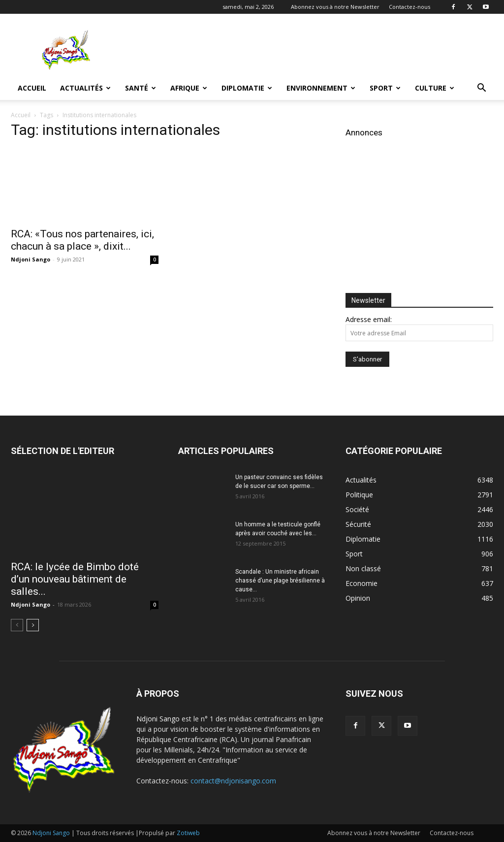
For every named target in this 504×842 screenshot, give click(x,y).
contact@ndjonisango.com (233, 781)
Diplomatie (247, 88)
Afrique (189, 88)
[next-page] (33, 625)
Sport (385, 88)
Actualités (85, 88)
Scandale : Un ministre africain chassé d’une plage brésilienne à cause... (280, 581)
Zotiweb (188, 833)
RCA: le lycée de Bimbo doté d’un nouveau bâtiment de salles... (75, 579)
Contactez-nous (409, 7)
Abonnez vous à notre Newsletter (335, 7)
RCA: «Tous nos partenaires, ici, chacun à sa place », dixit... (82, 240)
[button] (481, 89)
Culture (435, 88)
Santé (141, 88)
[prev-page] (17, 625)
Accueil (32, 88)
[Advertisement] (314, 50)
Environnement (321, 88)
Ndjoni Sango (31, 259)
